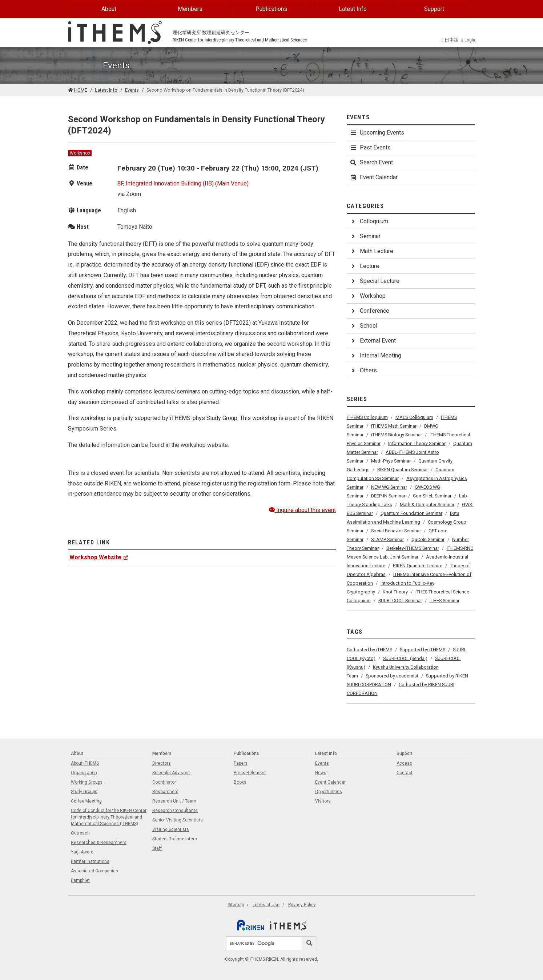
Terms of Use (266, 905)
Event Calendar (374, 177)
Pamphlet (80, 880)
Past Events (370, 147)
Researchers (165, 792)
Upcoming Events (377, 133)
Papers (241, 763)
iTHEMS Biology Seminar (397, 435)
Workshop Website (99, 557)
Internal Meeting (375, 355)
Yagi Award (82, 852)
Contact (405, 773)
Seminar (365, 236)
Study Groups (84, 792)
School (363, 326)
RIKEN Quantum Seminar (403, 470)
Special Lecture (375, 281)
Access (404, 763)
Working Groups (87, 782)
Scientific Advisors (171, 773)
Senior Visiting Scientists (178, 820)
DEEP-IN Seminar (388, 496)
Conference (369, 311)
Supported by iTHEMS (423, 650)
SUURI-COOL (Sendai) (405, 658)
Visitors (323, 801)
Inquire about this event (302, 510)
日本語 (450, 40)
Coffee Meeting (86, 801)
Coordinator (164, 782)
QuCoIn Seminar (428, 539)
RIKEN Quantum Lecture (418, 566)
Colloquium (369, 221)
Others (363, 370)
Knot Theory (395, 592)
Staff (157, 848)
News (321, 773)
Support (434, 9)
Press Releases (250, 773)
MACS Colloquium (414, 417)
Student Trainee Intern (175, 839)
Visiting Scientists (171, 829)
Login (468, 40)
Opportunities (329, 792)
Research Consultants (175, 811)
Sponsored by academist (392, 676)
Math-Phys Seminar (391, 461)
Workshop (80, 153)
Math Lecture (371, 251)
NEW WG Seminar (389, 487)
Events (132, 90)
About (109, 9)
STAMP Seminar (387, 539)
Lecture (364, 266)
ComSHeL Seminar (432, 496)
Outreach (80, 833)
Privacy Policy (302, 905)
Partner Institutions (90, 861)
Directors (162, 763)
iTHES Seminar (445, 601)
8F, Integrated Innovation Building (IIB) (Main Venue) (183, 183)
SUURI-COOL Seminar (400, 601)
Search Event (371, 162)
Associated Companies (94, 871)
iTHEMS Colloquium (367, 417)
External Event (373, 341)
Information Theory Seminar (417, 443)
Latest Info (353, 9)
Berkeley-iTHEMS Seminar (413, 548)
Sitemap (236, 905)
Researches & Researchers (99, 843)
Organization (84, 773)
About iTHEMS (85, 763)
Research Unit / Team (174, 801)
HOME (78, 90)
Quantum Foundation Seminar (411, 513)
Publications (271, 9)
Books (240, 782)
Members (190, 9)
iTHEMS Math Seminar (394, 426)
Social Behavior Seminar (396, 531)
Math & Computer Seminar (427, 505)
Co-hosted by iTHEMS (369, 650)
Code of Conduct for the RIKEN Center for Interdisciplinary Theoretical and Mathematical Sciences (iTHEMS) (109, 817)
